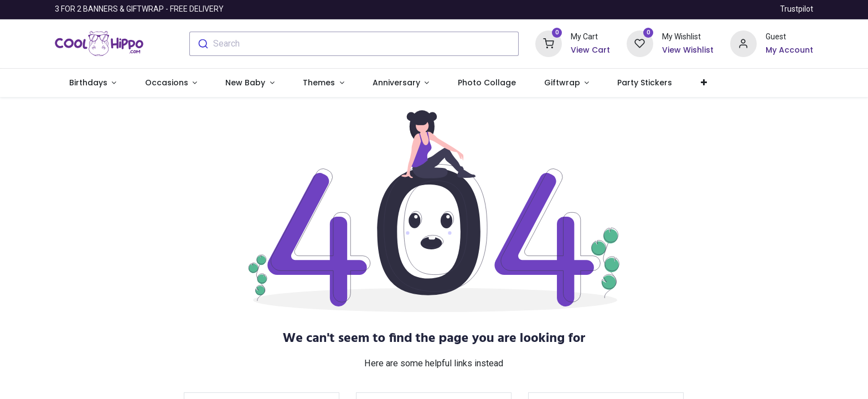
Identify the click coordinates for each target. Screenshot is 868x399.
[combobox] (354, 44)
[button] (704, 83)
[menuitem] (487, 83)
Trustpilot (797, 9)
